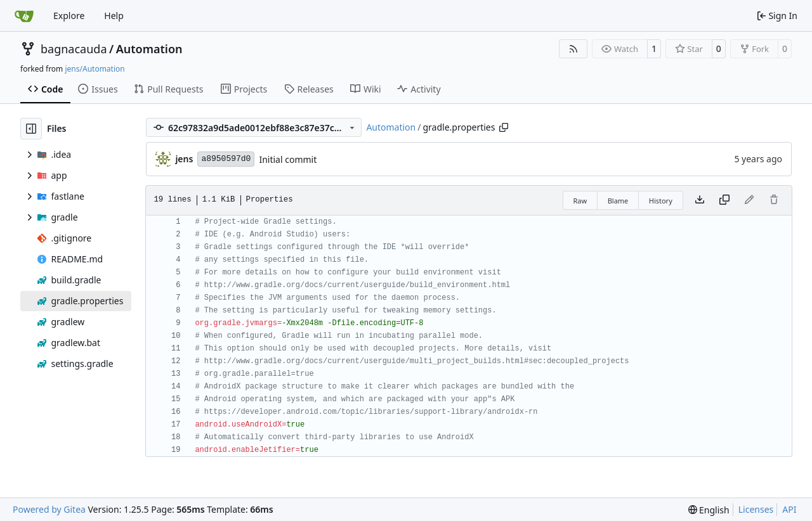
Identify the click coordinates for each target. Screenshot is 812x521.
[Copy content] (724, 200)
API (789, 509)
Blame (618, 201)
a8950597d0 (226, 159)
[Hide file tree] (31, 129)
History (661, 201)
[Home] (24, 16)
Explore (69, 16)
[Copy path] (504, 127)
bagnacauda (74, 49)
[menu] (709, 510)
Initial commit (288, 159)
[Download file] (700, 200)
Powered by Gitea (49, 509)
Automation (149, 49)
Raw (580, 201)
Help (114, 16)
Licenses (756, 509)
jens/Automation (95, 69)
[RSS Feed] (573, 49)
